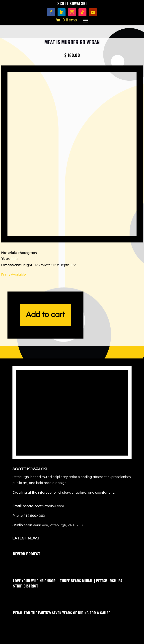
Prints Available (14, 275)
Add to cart (45, 315)
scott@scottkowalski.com (43, 506)
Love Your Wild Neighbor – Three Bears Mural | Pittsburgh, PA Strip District (68, 583)
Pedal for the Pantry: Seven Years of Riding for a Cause (62, 613)
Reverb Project (27, 554)
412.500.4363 (34, 516)
